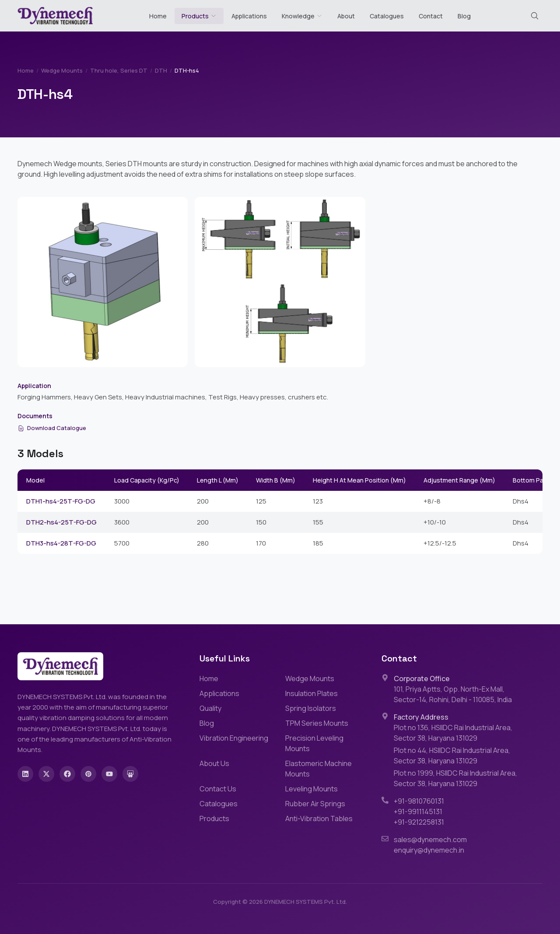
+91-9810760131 (419, 801)
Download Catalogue (52, 428)
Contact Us (218, 789)
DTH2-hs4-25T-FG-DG (61, 522)
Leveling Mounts (311, 789)
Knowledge (302, 16)
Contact (431, 16)
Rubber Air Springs (315, 804)
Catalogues (387, 16)
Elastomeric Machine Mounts (318, 769)
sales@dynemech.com (430, 840)
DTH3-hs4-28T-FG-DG (61, 543)
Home (158, 16)
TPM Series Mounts (317, 723)
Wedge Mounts (62, 70)
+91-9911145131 (418, 812)
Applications (249, 16)
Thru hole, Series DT (119, 70)
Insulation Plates (311, 693)
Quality (210, 708)
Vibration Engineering (234, 738)
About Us (214, 763)
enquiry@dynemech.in (429, 850)
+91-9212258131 (419, 822)
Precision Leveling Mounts (314, 743)
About (346, 16)
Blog (464, 16)
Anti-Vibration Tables (319, 819)
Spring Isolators (311, 708)
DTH (161, 70)
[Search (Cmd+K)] (535, 16)
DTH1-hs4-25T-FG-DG (61, 501)
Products (195, 16)
